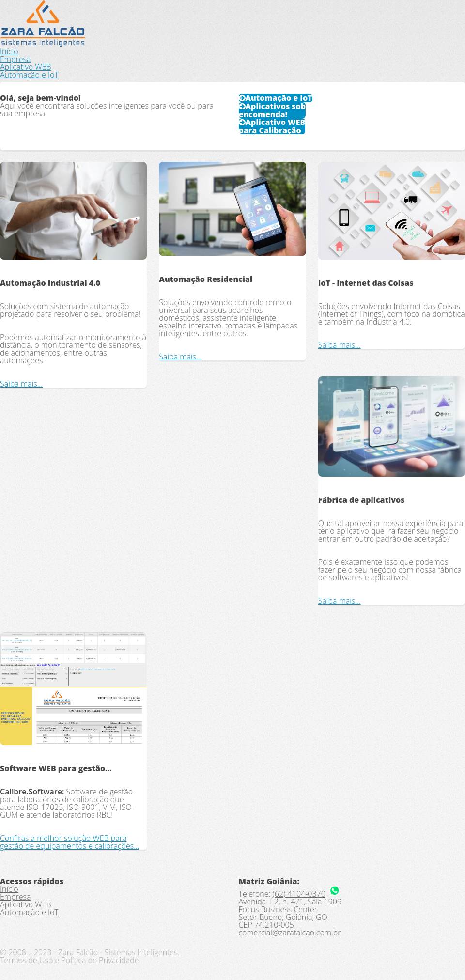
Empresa (15, 59)
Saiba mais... (21, 384)
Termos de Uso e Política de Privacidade (70, 960)
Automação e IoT (29, 75)
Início (9, 51)
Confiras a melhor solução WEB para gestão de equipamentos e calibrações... (70, 842)
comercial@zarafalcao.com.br (290, 933)
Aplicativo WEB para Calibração (272, 126)
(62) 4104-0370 (299, 894)
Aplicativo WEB (25, 67)
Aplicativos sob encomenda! (272, 110)
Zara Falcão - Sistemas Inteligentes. (119, 952)
